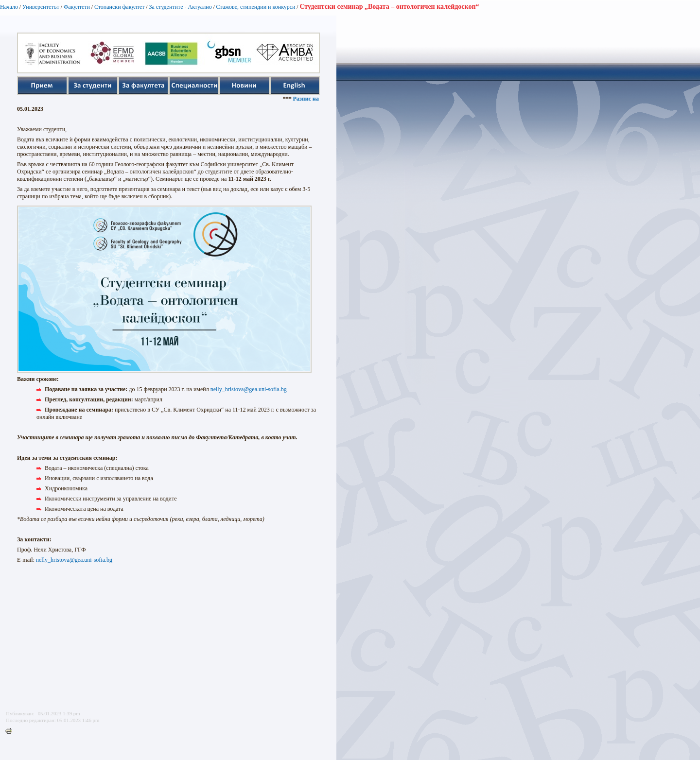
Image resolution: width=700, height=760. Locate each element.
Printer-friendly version (11, 731)
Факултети (77, 7)
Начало (9, 7)
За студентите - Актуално (180, 7)
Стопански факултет (120, 7)
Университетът (41, 7)
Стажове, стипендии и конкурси (255, 7)
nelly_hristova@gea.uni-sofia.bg (249, 389)
